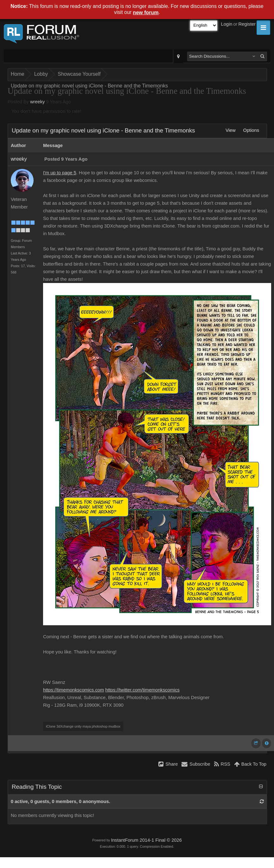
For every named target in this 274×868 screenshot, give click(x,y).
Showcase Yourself (79, 74)
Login (227, 24)
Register (247, 24)
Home (18, 74)
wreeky (37, 102)
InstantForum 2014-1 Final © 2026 (146, 840)
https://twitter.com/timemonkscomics (142, 690)
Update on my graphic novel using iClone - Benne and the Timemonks (89, 86)
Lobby (41, 74)
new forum (146, 13)
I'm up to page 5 (60, 173)
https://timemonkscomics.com (73, 690)
